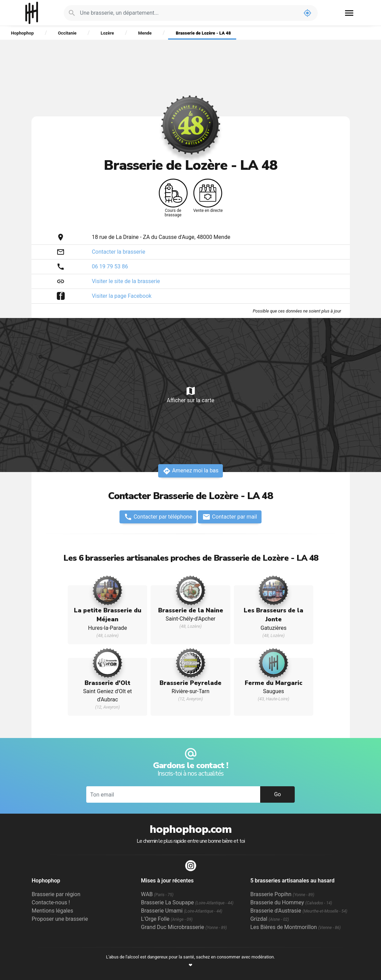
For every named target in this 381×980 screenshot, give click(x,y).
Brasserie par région (56, 894)
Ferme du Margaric (274, 683)
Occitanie (67, 33)
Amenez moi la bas (191, 471)
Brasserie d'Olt (107, 683)
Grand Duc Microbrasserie (184, 927)
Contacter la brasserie (118, 252)
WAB (157, 894)
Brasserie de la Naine (191, 610)
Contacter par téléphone (158, 517)
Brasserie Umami (182, 911)
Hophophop (32, 13)
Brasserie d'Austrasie (299, 911)
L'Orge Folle (167, 919)
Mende (145, 33)
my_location (307, 13)
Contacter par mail (230, 517)
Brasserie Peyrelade (191, 683)
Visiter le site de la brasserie (126, 281)
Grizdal (270, 919)
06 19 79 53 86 (110, 266)
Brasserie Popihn (282, 894)
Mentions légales (53, 911)
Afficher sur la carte (191, 394)
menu (349, 13)
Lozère (107, 33)
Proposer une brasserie (60, 919)
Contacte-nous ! (51, 902)
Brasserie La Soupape (187, 902)
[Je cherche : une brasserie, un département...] (189, 13)
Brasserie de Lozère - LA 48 (204, 33)
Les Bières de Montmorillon (295, 927)
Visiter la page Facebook (122, 296)
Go (278, 794)
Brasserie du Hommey (291, 902)
